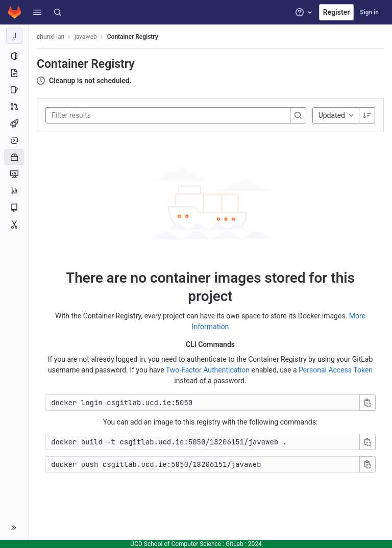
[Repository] (14, 73)
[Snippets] (14, 225)
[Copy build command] (367, 442)
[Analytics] (14, 191)
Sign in (369, 12)
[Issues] (14, 90)
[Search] (58, 12)
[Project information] (14, 56)
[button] (37, 12)
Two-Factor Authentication (208, 370)
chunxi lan (51, 37)
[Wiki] (14, 208)
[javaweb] (14, 36)
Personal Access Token (336, 370)
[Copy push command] (367, 464)
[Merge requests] (14, 107)
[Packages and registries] (14, 157)
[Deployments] (14, 140)
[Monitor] (14, 174)
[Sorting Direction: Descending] (367, 115)
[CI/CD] (14, 123)
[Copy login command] (367, 403)
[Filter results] (113, 115)
